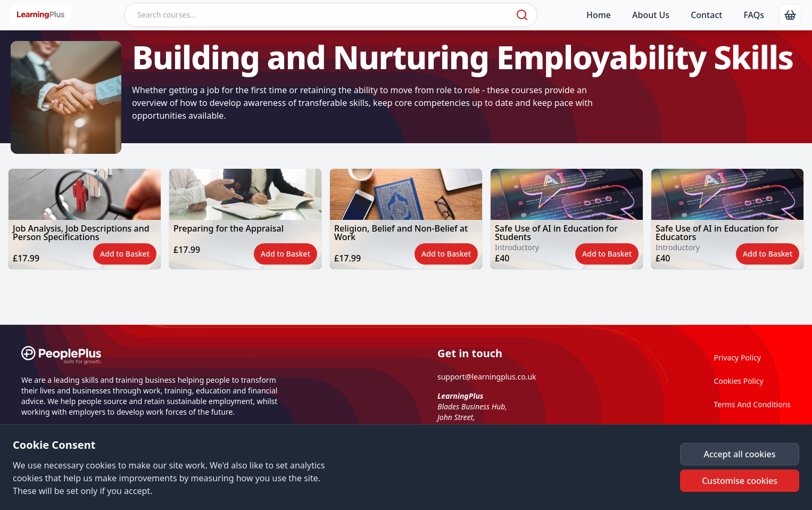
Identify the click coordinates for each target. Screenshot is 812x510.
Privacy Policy (738, 357)
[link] (790, 15)
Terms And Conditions (752, 404)
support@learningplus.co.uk (487, 377)
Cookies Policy (739, 381)
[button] (85, 219)
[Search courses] (319, 15)
